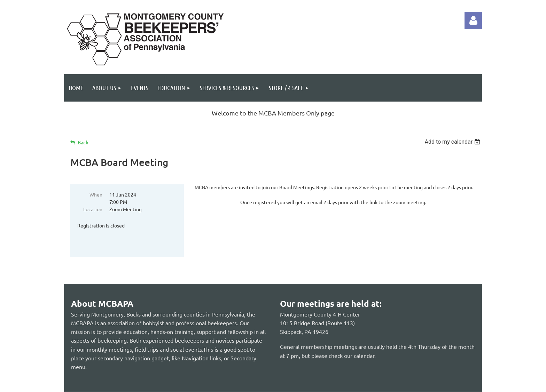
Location (93, 209)
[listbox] (453, 142)
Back (83, 142)
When (96, 194)
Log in (473, 21)
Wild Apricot (399, 383)
